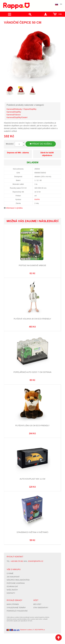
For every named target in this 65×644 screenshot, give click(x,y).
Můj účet (37, 604)
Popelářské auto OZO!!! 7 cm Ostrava (32, 372)
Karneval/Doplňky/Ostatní (17, 117)
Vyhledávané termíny (16, 608)
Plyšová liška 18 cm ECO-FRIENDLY (32, 426)
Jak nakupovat (13, 577)
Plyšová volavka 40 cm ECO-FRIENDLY (32, 319)
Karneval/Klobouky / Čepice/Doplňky (21, 109)
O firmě (10, 573)
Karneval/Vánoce (14, 115)
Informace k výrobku (14, 208)
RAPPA (37, 200)
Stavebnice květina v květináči (32, 532)
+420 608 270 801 (17, 561)
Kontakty (11, 593)
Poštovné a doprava (16, 583)
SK (61, 4)
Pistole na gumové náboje (32, 265)
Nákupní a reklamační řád (18, 580)
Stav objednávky (41, 608)
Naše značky (12, 590)
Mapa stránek (13, 604)
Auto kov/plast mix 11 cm (32, 479)
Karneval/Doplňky (14, 112)
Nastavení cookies (26, 630)
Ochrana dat (12, 587)
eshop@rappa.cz (36, 561)
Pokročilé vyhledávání (17, 611)
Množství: (10, 144)
